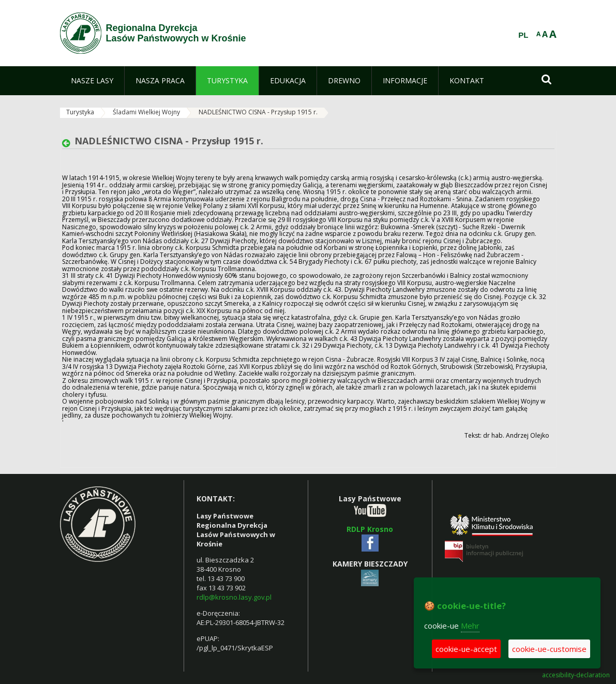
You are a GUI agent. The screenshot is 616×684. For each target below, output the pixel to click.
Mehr (470, 626)
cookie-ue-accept (466, 649)
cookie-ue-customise (549, 649)
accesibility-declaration (576, 675)
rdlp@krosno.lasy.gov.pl (234, 597)
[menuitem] (92, 81)
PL (523, 35)
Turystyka (80, 112)
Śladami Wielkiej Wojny (146, 112)
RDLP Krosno (370, 529)
